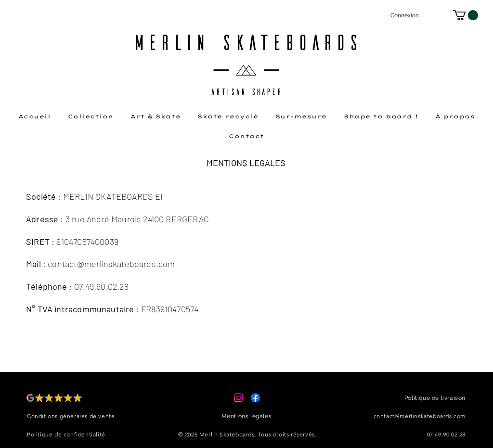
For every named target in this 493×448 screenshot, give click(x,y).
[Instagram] (239, 398)
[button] (466, 15)
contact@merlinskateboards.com (111, 264)
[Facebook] (255, 398)
